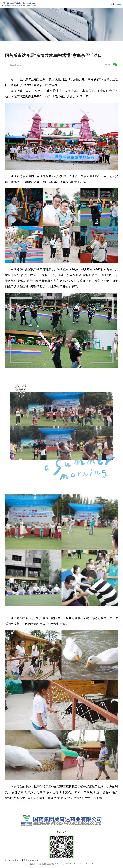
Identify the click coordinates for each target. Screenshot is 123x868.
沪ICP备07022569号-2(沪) (11, 860)
